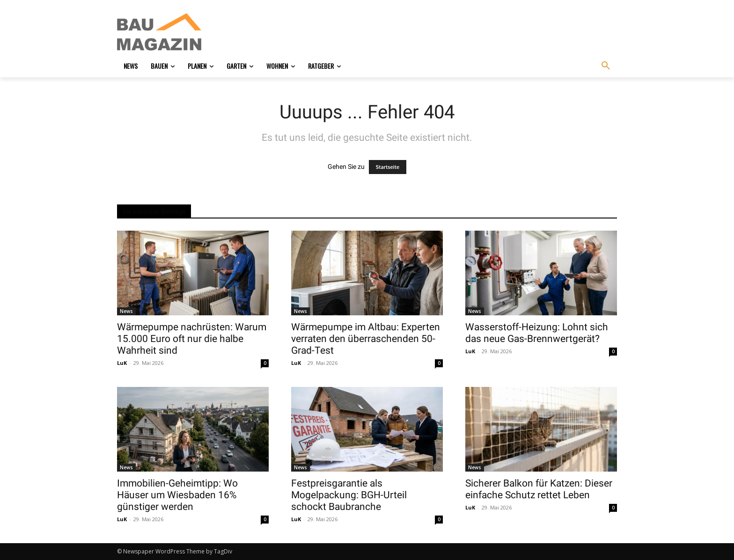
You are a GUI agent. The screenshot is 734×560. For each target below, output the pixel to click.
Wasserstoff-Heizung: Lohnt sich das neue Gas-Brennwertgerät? (537, 333)
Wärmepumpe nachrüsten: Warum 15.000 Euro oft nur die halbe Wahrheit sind (192, 339)
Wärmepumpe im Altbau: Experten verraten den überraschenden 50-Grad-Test (366, 339)
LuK (122, 363)
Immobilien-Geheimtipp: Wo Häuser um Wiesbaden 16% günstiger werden (177, 495)
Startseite (388, 167)
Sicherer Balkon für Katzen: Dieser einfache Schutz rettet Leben (539, 489)
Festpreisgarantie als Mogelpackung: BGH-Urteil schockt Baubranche (349, 495)
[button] (606, 66)
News (126, 311)
